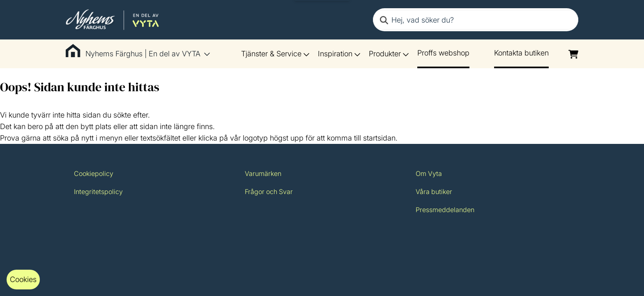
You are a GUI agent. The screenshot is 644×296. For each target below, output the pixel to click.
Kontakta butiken (521, 53)
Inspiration (339, 54)
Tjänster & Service (275, 54)
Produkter (389, 54)
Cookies (23, 279)
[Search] (384, 20)
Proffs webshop (443, 53)
